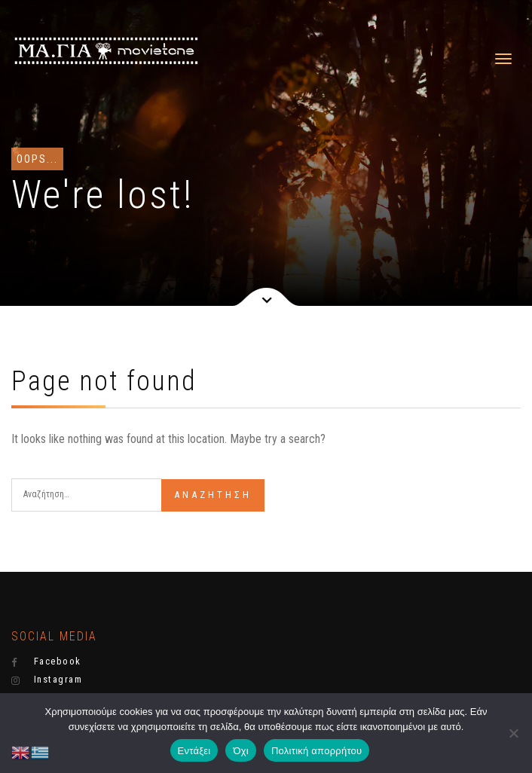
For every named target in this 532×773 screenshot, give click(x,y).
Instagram (47, 680)
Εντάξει (194, 751)
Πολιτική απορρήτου (316, 751)
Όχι (241, 751)
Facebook (46, 661)
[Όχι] (513, 733)
